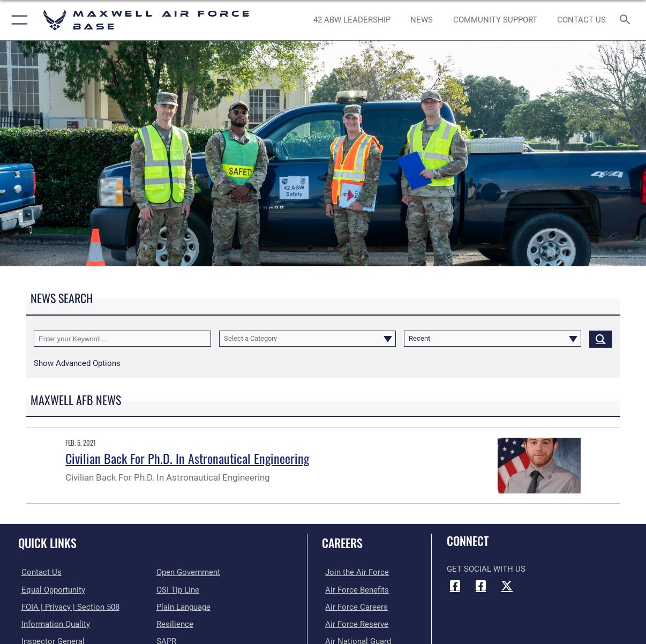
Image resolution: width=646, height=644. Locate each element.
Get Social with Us (486, 569)
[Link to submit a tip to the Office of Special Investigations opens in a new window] (178, 589)
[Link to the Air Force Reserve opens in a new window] (354, 623)
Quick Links (47, 542)
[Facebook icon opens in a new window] (455, 586)
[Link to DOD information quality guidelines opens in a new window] (52, 623)
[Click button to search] (601, 339)
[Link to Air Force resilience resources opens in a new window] (175, 623)
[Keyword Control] (122, 339)
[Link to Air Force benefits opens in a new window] (354, 589)
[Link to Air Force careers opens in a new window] (353, 606)
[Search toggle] (627, 20)
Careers (342, 542)
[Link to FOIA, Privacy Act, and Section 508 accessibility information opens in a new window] (67, 606)
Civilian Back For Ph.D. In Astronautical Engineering (187, 458)
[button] (17, 20)
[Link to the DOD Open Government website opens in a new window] (188, 572)
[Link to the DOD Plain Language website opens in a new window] (183, 606)
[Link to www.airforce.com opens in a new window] (354, 572)
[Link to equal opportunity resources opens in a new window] (50, 589)
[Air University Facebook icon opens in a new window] (481, 586)
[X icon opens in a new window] (507, 586)
